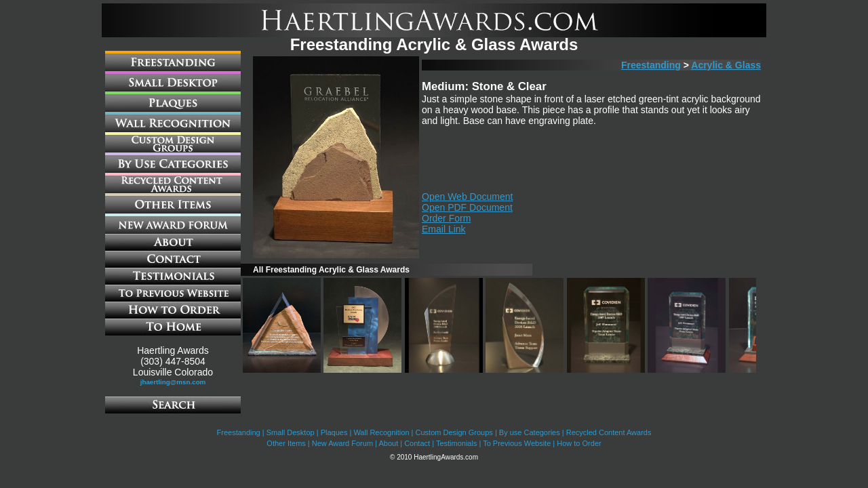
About (388, 443)
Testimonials (457, 443)
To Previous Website (517, 443)
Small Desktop (291, 432)
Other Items (286, 443)
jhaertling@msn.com (173, 382)
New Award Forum (342, 443)
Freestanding (651, 65)
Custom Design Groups (454, 432)
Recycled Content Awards (609, 432)
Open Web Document (467, 197)
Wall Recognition (381, 432)
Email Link (444, 229)
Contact (417, 443)
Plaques (334, 432)
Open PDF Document (467, 207)
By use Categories (530, 432)
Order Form (446, 218)
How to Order (579, 443)
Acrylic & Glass (726, 65)
